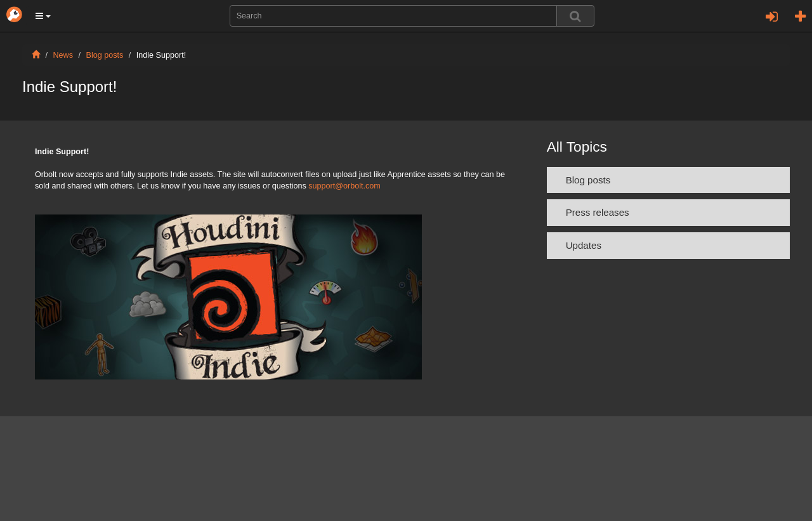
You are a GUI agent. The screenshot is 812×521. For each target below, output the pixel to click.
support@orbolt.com (344, 186)
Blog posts (105, 55)
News (63, 55)
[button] (43, 16)
